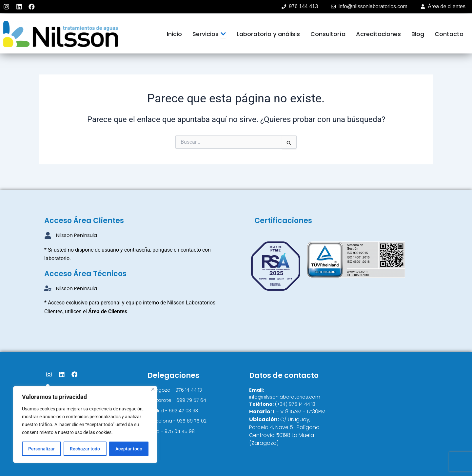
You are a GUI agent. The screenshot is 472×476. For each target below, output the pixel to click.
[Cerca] (153, 389)
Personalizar (41, 449)
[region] (85, 424)
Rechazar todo (85, 449)
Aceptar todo (129, 449)
